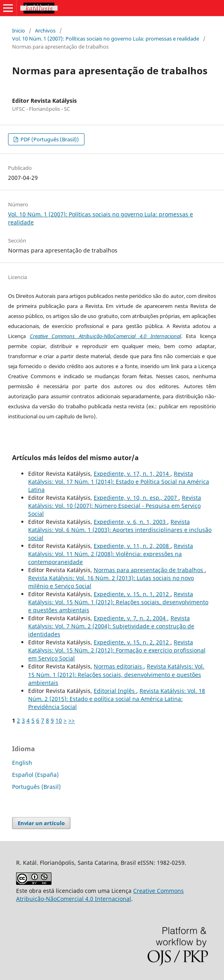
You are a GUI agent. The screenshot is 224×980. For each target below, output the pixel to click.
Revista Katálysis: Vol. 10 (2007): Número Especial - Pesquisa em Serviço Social (115, 506)
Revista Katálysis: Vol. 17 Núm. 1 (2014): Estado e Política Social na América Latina (119, 482)
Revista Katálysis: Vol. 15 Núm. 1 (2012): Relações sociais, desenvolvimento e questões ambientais (118, 602)
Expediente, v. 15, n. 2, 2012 (132, 642)
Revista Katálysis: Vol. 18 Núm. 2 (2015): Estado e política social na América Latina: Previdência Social (117, 699)
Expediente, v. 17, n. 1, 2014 (132, 474)
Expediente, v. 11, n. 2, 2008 (132, 546)
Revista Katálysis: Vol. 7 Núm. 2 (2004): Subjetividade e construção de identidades (111, 626)
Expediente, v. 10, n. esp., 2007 (136, 498)
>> (72, 720)
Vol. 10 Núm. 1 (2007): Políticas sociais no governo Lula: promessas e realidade (106, 39)
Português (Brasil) (36, 787)
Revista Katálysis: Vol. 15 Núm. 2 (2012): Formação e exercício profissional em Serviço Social (117, 650)
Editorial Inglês (115, 691)
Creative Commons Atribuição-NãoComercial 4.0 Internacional (105, 336)
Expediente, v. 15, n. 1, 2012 (132, 594)
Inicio (18, 31)
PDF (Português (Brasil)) (49, 139)
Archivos (45, 31)
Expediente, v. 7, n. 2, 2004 (130, 618)
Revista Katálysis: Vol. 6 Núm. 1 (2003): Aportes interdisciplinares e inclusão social (120, 530)
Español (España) (35, 775)
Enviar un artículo (41, 823)
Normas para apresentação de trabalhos (149, 570)
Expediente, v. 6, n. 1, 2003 (130, 522)
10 (59, 720)
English (22, 763)
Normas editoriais (119, 666)
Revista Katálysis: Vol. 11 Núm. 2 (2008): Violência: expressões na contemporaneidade (111, 554)
